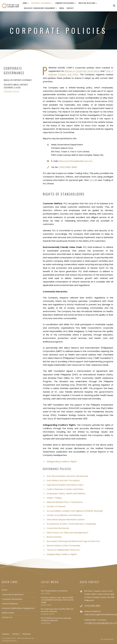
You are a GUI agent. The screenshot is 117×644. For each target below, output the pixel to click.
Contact (70, 8)
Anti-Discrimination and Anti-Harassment (67, 476)
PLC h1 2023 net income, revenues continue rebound (56, 619)
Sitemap (27, 634)
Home (26, 3)
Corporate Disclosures (58, 528)
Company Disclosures (66, 3)
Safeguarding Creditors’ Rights (62, 462)
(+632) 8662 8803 (92, 606)
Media (62, 8)
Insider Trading (54, 498)
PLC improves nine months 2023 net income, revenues (57, 610)
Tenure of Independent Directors (63, 550)
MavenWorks (109, 639)
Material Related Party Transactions (65, 502)
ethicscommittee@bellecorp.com (75, 161)
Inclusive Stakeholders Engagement (41, 8)
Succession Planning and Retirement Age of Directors (73, 541)
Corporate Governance (42, 3)
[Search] (114, 6)
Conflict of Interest (56, 506)
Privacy (16, 634)
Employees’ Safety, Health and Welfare (66, 494)
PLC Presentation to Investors (54, 591)
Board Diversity (54, 537)
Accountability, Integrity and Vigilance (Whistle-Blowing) (75, 511)
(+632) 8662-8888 (68, 167)
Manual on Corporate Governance (83, 71)
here (92, 180)
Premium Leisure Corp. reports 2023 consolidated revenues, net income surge (57, 600)
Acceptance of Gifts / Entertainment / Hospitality (71, 524)
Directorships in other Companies (63, 546)
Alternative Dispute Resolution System (66, 520)
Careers (6, 634)
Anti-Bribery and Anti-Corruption (63, 480)
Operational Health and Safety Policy (65, 485)
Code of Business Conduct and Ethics (65, 489)
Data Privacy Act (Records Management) (67, 533)
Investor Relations (88, 3)
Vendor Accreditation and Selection (64, 515)
